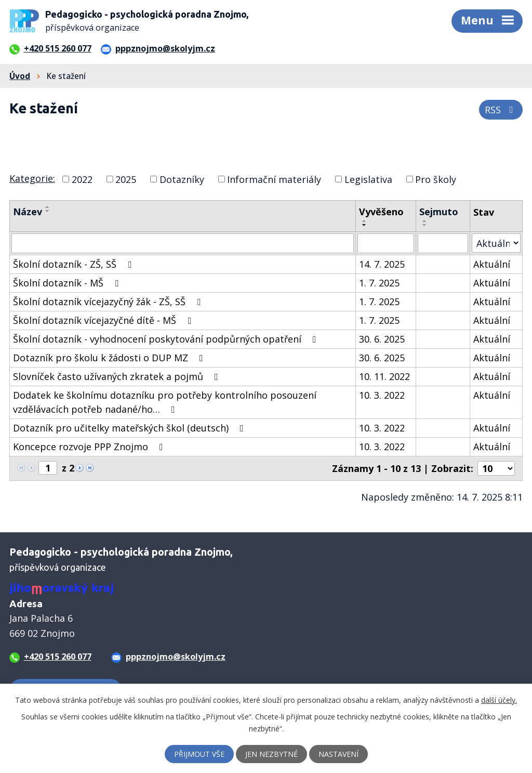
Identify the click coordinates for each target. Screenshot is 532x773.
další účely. (499, 700)
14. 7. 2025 (382, 264)
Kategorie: (32, 178)
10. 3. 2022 (382, 395)
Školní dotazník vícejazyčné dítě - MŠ (104, 320)
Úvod (20, 76)
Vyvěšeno (381, 212)
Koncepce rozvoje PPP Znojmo (90, 447)
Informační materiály (274, 179)
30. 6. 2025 (382, 339)
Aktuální (492, 264)
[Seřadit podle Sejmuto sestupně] (425, 225)
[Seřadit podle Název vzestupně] (48, 207)
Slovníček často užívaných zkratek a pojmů (118, 376)
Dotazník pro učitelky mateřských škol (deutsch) (130, 428)
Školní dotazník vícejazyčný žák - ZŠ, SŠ (109, 302)
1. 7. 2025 (379, 283)
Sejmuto (439, 212)
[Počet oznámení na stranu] (496, 468)
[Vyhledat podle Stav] (496, 243)
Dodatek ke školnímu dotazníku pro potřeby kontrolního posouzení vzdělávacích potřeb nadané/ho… (165, 402)
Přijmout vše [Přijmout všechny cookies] (199, 754)
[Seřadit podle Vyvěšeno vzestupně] (365, 221)
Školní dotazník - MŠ (68, 283)
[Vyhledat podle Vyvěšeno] (385, 243)
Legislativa (368, 179)
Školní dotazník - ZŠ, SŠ (74, 264)
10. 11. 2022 (384, 376)
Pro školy (436, 179)
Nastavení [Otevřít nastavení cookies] (338, 754)
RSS (501, 110)
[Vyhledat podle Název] (183, 243)
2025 (126, 179)
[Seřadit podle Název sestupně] (48, 211)
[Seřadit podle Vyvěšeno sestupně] (365, 225)
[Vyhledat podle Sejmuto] (443, 243)
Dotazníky (182, 179)
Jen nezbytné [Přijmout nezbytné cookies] (271, 754)
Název (28, 212)
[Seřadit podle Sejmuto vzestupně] (425, 221)
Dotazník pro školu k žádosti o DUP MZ (110, 358)
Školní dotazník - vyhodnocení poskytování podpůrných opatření (167, 339)
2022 (82, 179)
